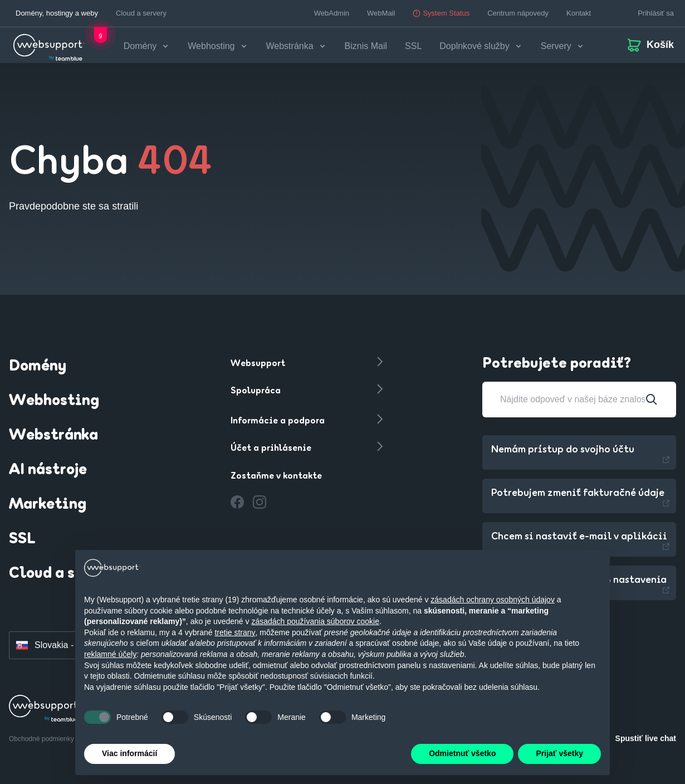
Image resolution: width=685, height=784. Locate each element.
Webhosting (54, 401)
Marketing (48, 504)
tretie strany (235, 632)
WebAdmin (332, 13)
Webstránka (53, 435)
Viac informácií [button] (129, 753)
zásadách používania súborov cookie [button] (315, 621)
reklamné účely (110, 654)
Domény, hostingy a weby (57, 13)
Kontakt (579, 13)
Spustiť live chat (646, 738)
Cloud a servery (141, 13)
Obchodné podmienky (42, 738)
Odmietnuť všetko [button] (462, 753)
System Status (441, 13)
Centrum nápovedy (518, 13)
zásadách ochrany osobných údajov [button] (493, 600)
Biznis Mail (367, 46)
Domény (38, 366)
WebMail (381, 13)
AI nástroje (48, 470)
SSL (414, 46)
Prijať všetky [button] (559, 753)
